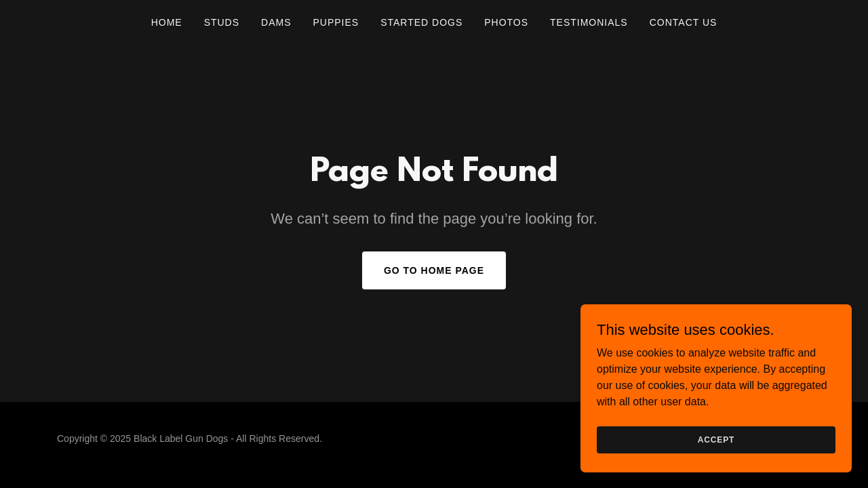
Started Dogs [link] (421, 22)
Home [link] (167, 22)
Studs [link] (222, 22)
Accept (716, 467)
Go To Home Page (434, 270)
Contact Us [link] (684, 22)
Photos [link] (506, 22)
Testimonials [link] (589, 22)
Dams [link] (276, 22)
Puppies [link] (336, 22)
